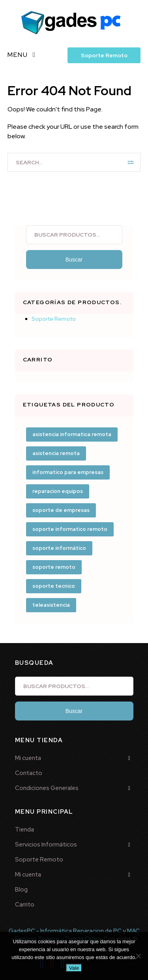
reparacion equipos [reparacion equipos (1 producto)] (58, 491)
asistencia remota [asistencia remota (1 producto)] (56, 453)
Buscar (74, 260)
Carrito (25, 905)
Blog (21, 890)
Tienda (24, 830)
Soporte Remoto (104, 55)
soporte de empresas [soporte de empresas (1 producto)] (61, 510)
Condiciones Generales (47, 788)
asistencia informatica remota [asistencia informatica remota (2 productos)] (72, 434)
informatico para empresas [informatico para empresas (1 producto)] (68, 472)
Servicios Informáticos (46, 845)
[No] (138, 956)
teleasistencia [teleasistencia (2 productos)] (51, 605)
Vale (74, 968)
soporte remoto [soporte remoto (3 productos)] (54, 567)
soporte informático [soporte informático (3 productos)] (59, 548)
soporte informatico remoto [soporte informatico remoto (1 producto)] (70, 529)
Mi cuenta (28, 758)
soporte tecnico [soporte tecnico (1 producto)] (54, 586)
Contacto (29, 773)
